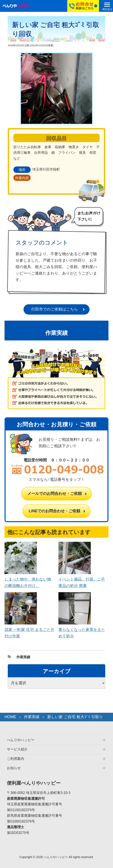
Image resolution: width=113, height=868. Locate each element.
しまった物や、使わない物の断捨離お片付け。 (28, 579)
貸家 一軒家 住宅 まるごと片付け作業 (29, 630)
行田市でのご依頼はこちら (55, 309)
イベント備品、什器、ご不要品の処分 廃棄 (82, 579)
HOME (10, 717)
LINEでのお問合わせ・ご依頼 (54, 511)
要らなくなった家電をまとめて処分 (82, 630)
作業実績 (23, 657)
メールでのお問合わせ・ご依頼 (55, 494)
